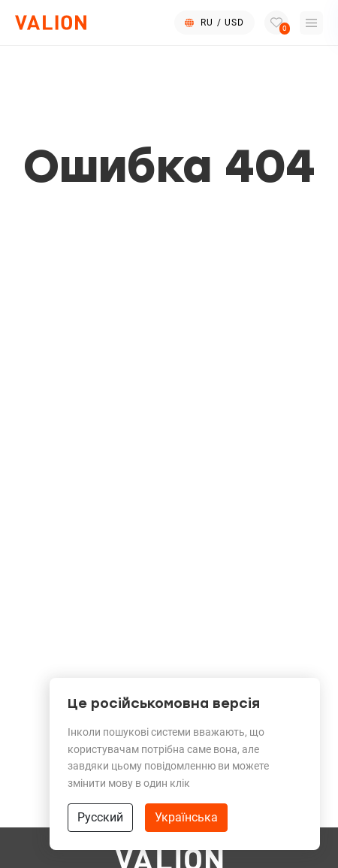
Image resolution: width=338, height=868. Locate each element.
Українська (186, 817)
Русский (100, 817)
